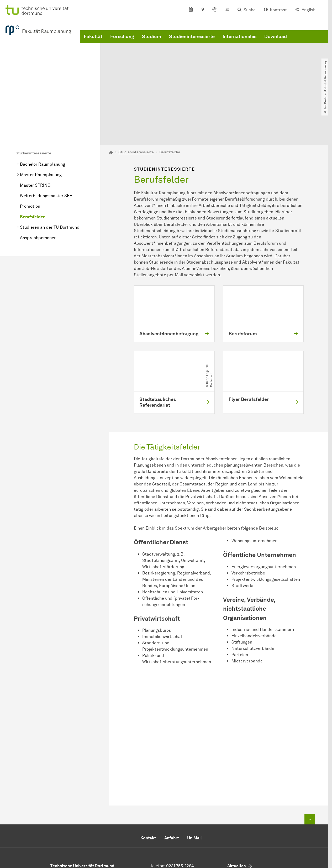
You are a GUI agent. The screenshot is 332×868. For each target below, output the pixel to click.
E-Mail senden (164, 826)
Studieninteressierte (192, 43)
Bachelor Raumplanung (43, 112)
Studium (152, 43)
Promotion (30, 154)
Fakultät (93, 43)
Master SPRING (35, 133)
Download (276, 43)
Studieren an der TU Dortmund (50, 175)
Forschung (122, 43)
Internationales (239, 43)
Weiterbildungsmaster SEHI (47, 143)
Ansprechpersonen (38, 185)
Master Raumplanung (41, 122)
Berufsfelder (32, 164)
